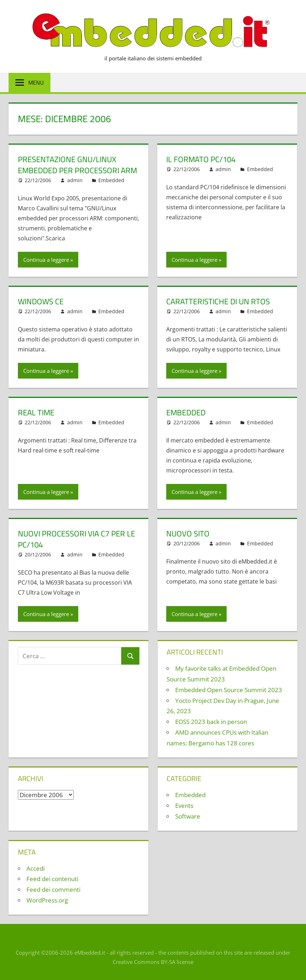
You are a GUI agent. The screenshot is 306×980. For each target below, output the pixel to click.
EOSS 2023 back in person (211, 722)
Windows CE (41, 301)
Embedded (111, 180)
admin (75, 180)
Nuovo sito (188, 534)
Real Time (36, 412)
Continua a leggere (46, 260)
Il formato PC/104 (201, 159)
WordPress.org (47, 900)
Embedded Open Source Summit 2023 (229, 690)
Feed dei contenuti (52, 879)
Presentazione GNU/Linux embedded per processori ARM (77, 165)
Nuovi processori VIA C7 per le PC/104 (76, 539)
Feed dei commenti (53, 889)
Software (188, 816)
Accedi (36, 868)
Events (184, 806)
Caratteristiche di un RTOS (218, 301)
